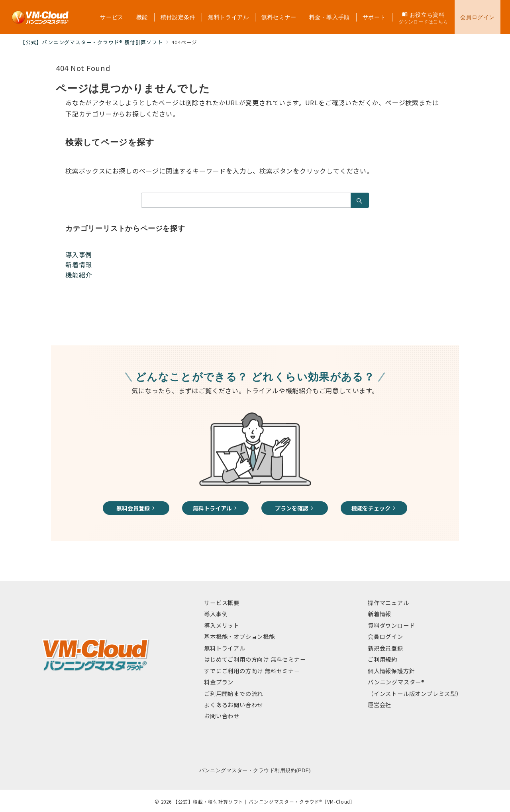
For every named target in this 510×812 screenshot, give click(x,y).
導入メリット (222, 625)
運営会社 (380, 705)
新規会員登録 (385, 648)
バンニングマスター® (396, 682)
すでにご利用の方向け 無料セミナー (252, 671)
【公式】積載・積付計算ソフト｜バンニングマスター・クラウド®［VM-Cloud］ (264, 802)
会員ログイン (385, 637)
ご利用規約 (382, 659)
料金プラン (219, 682)
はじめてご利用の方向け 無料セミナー (255, 659)
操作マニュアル (388, 603)
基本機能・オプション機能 (239, 637)
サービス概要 (222, 603)
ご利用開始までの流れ (233, 694)
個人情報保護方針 (391, 671)
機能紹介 (79, 275)
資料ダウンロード (391, 625)
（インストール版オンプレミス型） (415, 694)
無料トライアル (225, 648)
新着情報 (79, 264)
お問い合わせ (222, 716)
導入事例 (79, 254)
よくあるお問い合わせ (233, 705)
